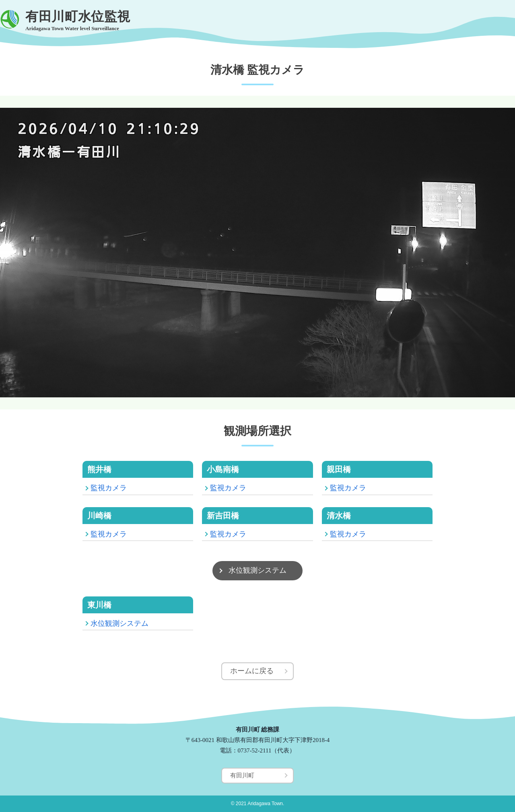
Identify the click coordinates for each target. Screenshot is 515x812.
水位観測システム (257, 570)
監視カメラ (109, 488)
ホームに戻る (252, 671)
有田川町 (242, 775)
